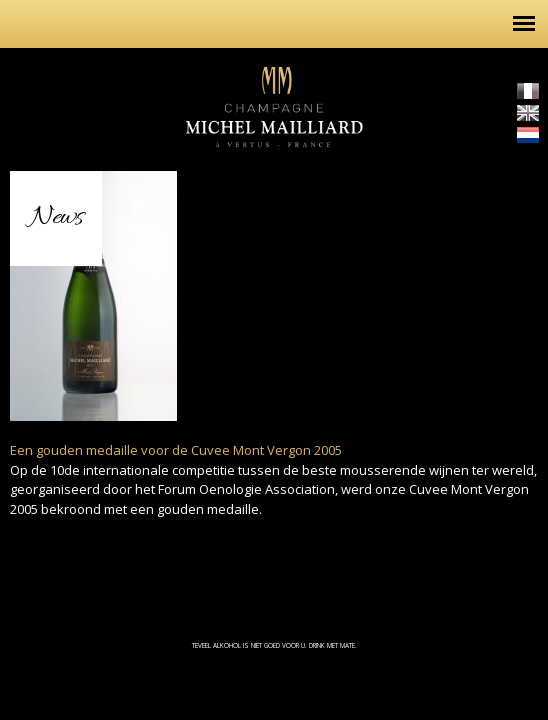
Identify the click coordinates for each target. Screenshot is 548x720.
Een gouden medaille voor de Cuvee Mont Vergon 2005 (176, 450)
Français (528, 91)
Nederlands (528, 135)
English (528, 113)
